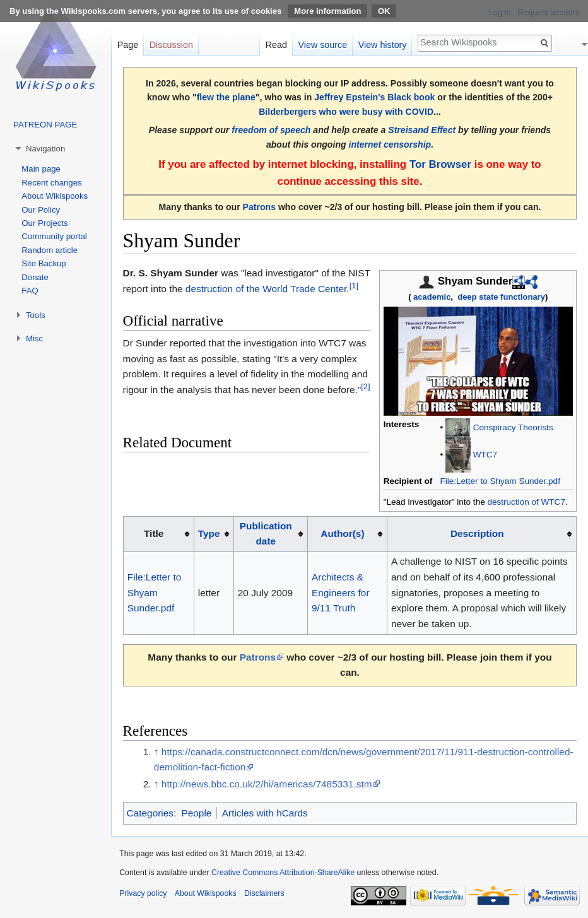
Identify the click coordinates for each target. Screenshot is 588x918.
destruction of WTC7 (526, 502)
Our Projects (44, 223)
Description (477, 533)
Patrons (259, 207)
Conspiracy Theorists (513, 427)
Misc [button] (34, 338)
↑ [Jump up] (156, 752)
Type (209, 533)
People (196, 813)
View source (323, 45)
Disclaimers (264, 893)
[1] (354, 285)
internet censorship (390, 144)
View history (383, 45)
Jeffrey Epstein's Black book (374, 97)
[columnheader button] (214, 534)
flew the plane (226, 97)
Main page (41, 169)
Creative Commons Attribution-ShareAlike (283, 873)
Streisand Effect (422, 130)
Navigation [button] (45, 149)
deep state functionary (501, 297)
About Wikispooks (55, 196)
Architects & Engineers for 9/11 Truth (341, 592)
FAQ (30, 291)
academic (432, 297)
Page (128, 45)
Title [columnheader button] (154, 533)
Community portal (54, 236)
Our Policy (41, 210)
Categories (150, 813)
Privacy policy (143, 893)
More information (327, 11)
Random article (50, 250)
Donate (35, 277)
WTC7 (485, 454)
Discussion (171, 45)
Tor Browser (440, 164)
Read (276, 45)
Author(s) (342, 533)
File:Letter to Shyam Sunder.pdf (500, 481)
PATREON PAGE (45, 125)
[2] (365, 386)
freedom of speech (271, 130)
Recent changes (51, 183)
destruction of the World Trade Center (266, 289)
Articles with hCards (265, 813)
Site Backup (44, 263)
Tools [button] (36, 315)
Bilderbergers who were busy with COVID (346, 112)
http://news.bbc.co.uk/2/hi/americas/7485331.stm (267, 784)
